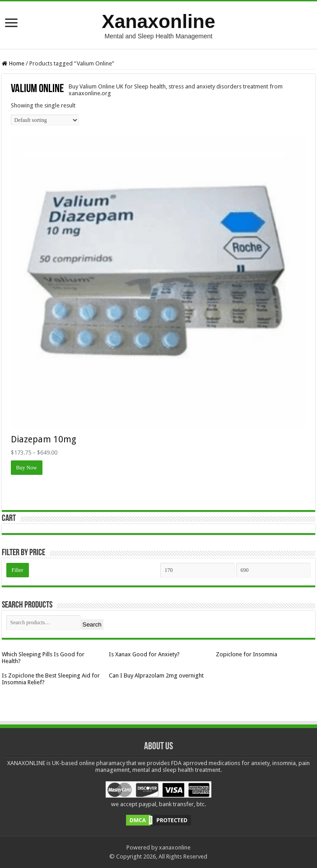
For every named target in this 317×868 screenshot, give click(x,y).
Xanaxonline (158, 21)
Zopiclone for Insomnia (247, 654)
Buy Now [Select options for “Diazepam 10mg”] (27, 468)
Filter (18, 570)
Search (92, 624)
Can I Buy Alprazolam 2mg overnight (156, 675)
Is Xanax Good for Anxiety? (144, 654)
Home (17, 63)
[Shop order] (45, 120)
